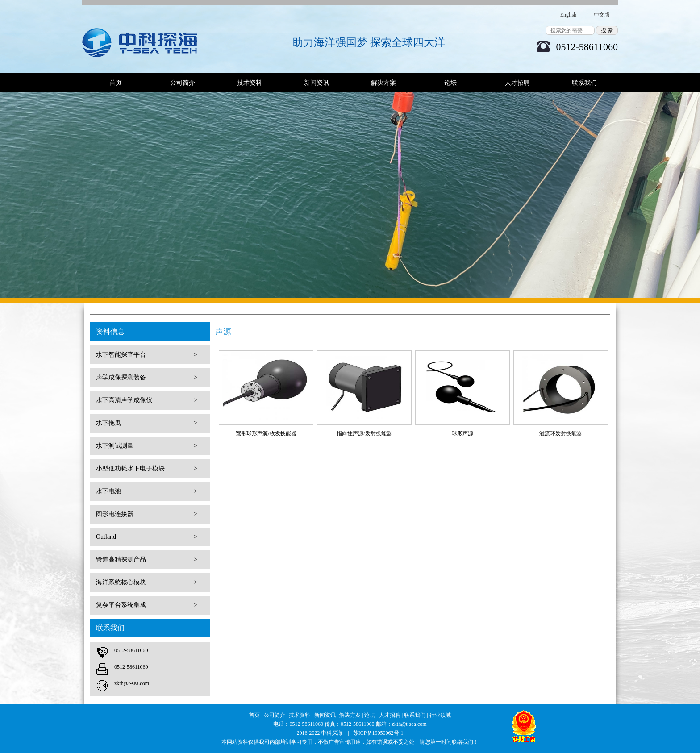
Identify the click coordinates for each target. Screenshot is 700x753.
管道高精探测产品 (147, 560)
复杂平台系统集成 (147, 605)
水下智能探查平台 (147, 355)
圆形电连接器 (147, 514)
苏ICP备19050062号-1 (378, 733)
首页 (116, 83)
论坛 (450, 83)
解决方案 (383, 83)
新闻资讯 (317, 83)
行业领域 (440, 715)
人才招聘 (517, 83)
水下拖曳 (147, 423)
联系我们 (584, 83)
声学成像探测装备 (147, 378)
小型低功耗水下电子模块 (147, 469)
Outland (147, 537)
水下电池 (147, 491)
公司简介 (183, 83)
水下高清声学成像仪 (147, 400)
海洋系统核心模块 (147, 582)
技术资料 (250, 83)
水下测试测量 (147, 446)
